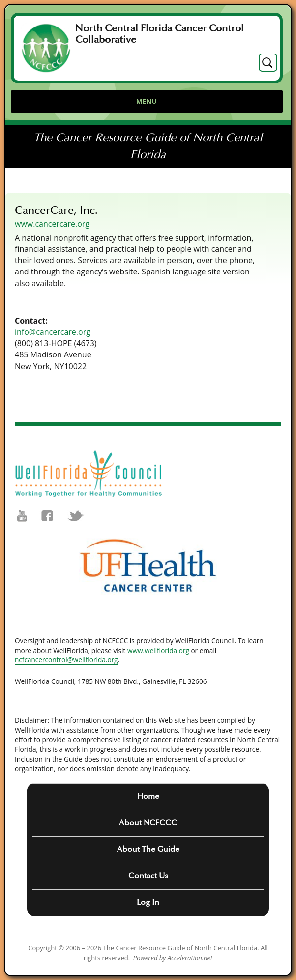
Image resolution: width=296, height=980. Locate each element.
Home (148, 796)
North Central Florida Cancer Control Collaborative (160, 34)
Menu (147, 101)
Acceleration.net (190, 958)
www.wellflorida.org (158, 650)
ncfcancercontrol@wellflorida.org (66, 660)
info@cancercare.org (53, 332)
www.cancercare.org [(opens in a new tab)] (52, 224)
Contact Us (148, 876)
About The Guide (148, 849)
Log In (148, 902)
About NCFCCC (148, 823)
